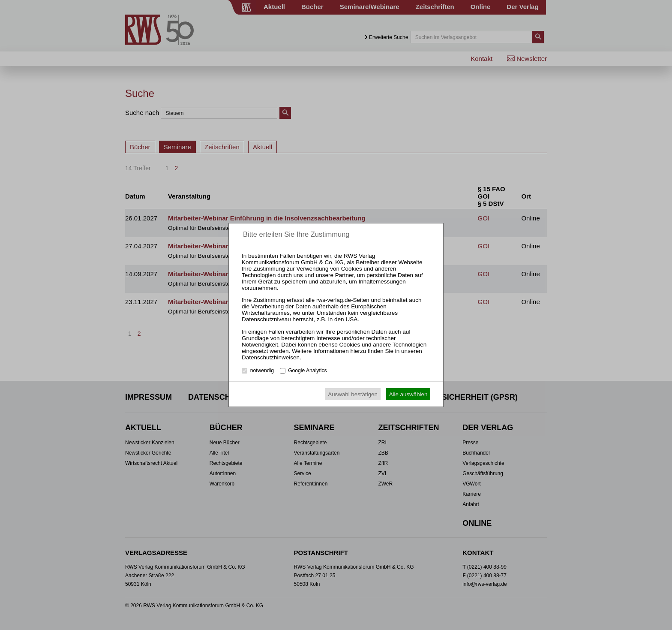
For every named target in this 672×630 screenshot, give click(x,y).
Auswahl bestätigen (353, 394)
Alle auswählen (408, 394)
